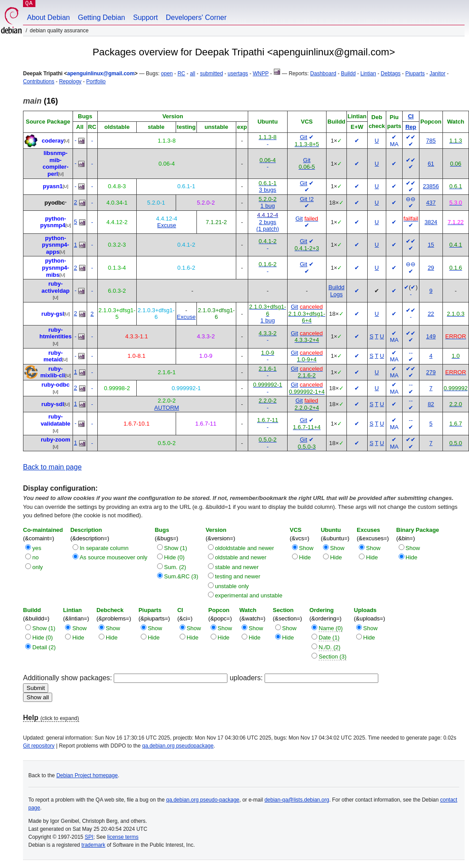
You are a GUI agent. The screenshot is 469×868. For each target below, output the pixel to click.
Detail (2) (44, 647)
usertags (238, 74)
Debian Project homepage (87, 775)
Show (306, 548)
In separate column (104, 548)
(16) (40, 101)
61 (431, 164)
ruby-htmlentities (56, 333)
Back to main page (52, 467)
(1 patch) (267, 229)
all (192, 74)
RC (181, 74)
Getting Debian (102, 17)
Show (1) (176, 548)
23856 (431, 186)
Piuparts (415, 74)
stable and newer (237, 567)
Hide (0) (174, 557)
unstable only (232, 586)
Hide (305, 557)
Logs (336, 294)
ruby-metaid (53, 356)
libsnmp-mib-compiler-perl (56, 163)
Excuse (167, 225)
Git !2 (307, 199)
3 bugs (267, 190)
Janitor (438, 74)
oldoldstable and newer (245, 548)
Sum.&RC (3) (181, 576)
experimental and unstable (249, 595)
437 (431, 203)
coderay (53, 141)
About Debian (48, 17)
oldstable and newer (241, 557)
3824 (431, 222)
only (38, 567)
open (167, 74)
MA (394, 144)
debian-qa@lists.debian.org (297, 800)
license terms (123, 837)
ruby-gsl (53, 314)
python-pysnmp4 (53, 222)
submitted (211, 74)
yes (37, 548)
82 (431, 404)
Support (146, 17)
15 (431, 245)
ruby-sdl (53, 404)
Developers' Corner (196, 17)
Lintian (368, 74)
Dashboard (323, 74)
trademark (93, 845)
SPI (89, 837)
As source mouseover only (113, 557)
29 (431, 268)
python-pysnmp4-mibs (56, 267)
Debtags (391, 74)
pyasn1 (53, 186)
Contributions (39, 81)
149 (431, 336)
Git (304, 137)
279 (431, 372)
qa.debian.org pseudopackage (178, 746)
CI (411, 116)
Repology (70, 81)
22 (431, 314)
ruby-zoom (55, 440)
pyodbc (54, 203)
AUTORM (167, 408)
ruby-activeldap (56, 287)
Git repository (39, 746)
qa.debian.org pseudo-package (203, 800)
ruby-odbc (56, 385)
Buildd (348, 74)
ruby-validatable (56, 420)
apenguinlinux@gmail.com (101, 74)
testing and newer (238, 576)
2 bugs (267, 222)
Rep (411, 127)
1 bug (268, 206)
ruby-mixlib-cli (53, 372)
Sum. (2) (175, 567)
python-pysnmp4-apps (56, 245)
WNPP (261, 74)
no (35, 557)
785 (431, 141)
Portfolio (96, 81)
